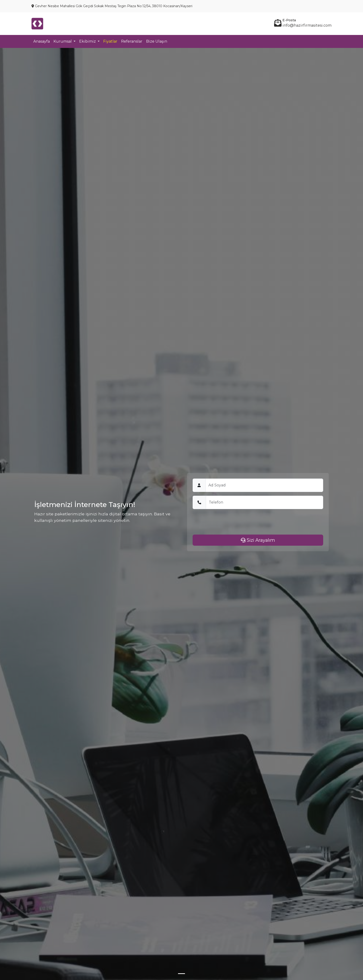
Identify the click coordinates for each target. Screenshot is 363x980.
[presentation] (228, 522)
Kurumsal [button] (63, 41)
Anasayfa (42, 41)
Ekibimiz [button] (88, 41)
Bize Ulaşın (157, 41)
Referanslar (132, 41)
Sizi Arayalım (258, 540)
